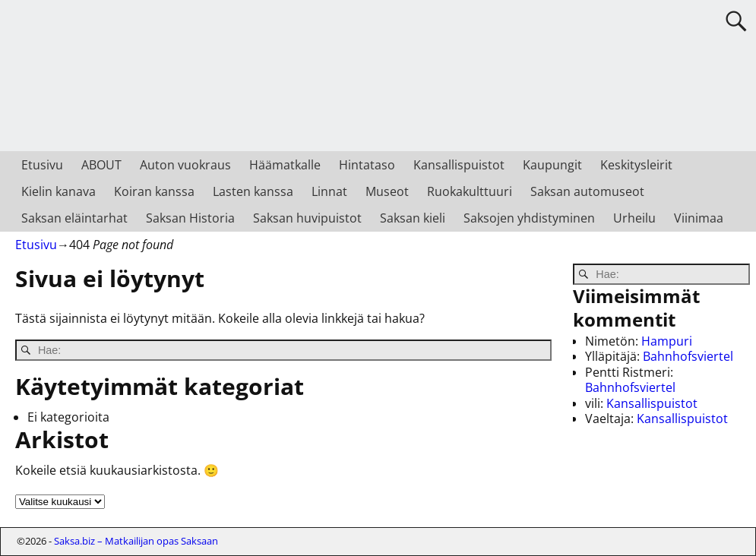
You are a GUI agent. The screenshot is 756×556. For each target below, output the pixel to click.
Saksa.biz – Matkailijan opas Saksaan (136, 541)
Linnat (329, 191)
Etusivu (42, 165)
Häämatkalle (285, 165)
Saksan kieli (413, 218)
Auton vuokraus (185, 165)
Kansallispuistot (459, 165)
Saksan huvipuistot (307, 218)
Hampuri (667, 341)
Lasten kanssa (253, 191)
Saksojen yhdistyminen (529, 218)
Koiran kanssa (154, 191)
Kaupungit (552, 165)
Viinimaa (699, 218)
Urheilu (634, 218)
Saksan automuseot (587, 191)
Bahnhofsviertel (688, 356)
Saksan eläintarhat (74, 218)
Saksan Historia (190, 218)
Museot (387, 191)
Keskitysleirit (636, 165)
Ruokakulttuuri (470, 191)
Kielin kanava (59, 191)
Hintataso (367, 165)
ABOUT (101, 165)
